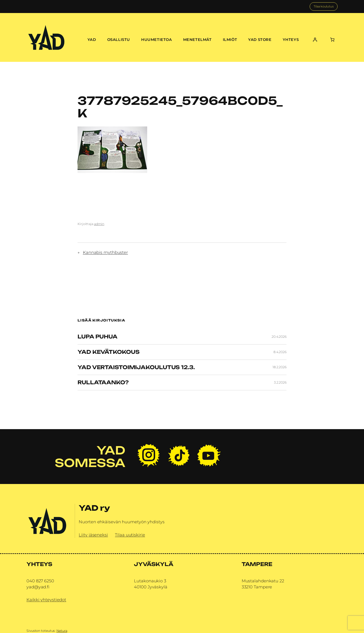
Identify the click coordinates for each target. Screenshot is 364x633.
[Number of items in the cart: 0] (332, 40)
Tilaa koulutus (324, 6)
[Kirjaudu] (315, 40)
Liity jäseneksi (93, 535)
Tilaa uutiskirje (130, 535)
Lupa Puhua (97, 337)
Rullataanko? (103, 383)
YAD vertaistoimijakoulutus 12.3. (136, 367)
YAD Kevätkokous (109, 352)
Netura (62, 631)
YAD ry (94, 508)
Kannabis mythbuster (105, 252)
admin (99, 224)
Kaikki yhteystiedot (46, 600)
